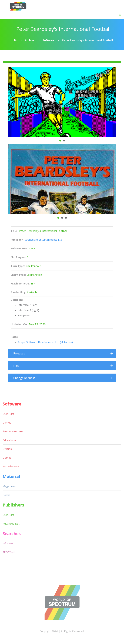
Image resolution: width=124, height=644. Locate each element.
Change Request (24, 378)
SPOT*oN (9, 552)
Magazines (9, 486)
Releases (19, 353)
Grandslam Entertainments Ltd (43, 240)
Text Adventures (13, 431)
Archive (30, 40)
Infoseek (8, 543)
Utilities (7, 449)
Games (7, 422)
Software (49, 40)
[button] (120, 15)
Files (16, 366)
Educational (9, 440)
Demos (7, 458)
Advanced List (11, 524)
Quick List (8, 414)
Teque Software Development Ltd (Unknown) (45, 342)
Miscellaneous (11, 466)
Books (6, 495)
